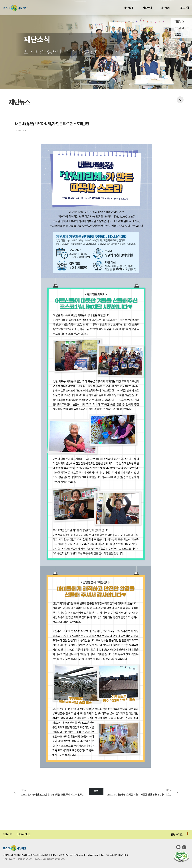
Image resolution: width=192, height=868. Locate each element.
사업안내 (147, 8)
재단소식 (166, 8)
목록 (96, 791)
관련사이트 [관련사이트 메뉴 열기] (177, 835)
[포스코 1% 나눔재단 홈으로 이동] (15, 849)
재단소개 (129, 8)
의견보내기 (8, 834)
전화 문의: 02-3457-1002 (117, 855)
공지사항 (184, 8)
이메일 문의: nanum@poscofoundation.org (78, 855)
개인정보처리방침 (23, 834)
